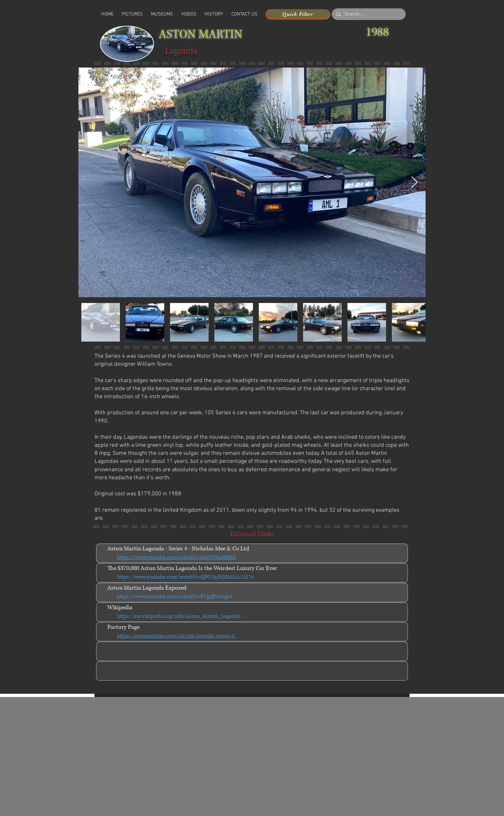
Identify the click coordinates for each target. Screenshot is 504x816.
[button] (189, 14)
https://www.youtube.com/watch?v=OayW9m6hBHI (176, 557)
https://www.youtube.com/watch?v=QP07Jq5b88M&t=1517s (185, 577)
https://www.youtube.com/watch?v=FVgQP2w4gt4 (174, 597)
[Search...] (368, 14)
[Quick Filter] (298, 14)
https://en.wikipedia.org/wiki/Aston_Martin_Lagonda (179, 616)
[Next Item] (414, 183)
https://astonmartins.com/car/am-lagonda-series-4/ (176, 636)
